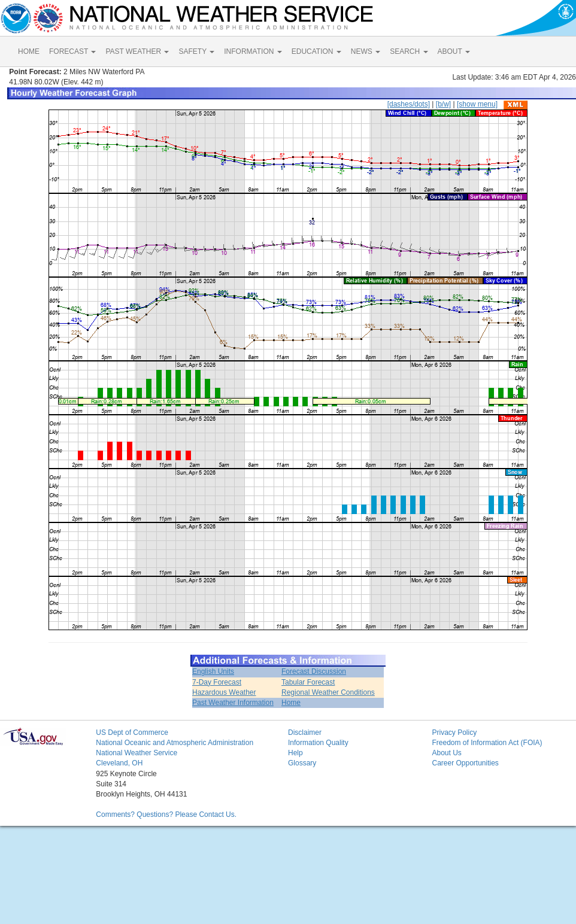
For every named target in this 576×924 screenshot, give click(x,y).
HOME (29, 51)
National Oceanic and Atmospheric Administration (175, 743)
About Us (446, 753)
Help (295, 753)
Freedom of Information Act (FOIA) (487, 743)
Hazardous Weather (224, 692)
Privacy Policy (454, 732)
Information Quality (318, 743)
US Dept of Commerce (132, 732)
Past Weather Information (233, 703)
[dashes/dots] (409, 104)
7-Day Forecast (217, 682)
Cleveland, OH (119, 763)
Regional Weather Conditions (328, 692)
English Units (213, 671)
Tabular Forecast (308, 682)
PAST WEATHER (137, 51)
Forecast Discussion (314, 671)
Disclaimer (305, 732)
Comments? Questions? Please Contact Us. (166, 814)
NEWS (366, 51)
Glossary (302, 763)
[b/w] (443, 104)
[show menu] (477, 104)
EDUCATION (316, 51)
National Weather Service (137, 753)
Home (291, 703)
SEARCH (409, 51)
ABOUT (454, 51)
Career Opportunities (465, 763)
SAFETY (196, 51)
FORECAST (72, 51)
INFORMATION (253, 51)
